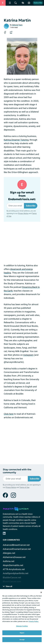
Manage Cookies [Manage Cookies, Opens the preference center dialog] (22, 626)
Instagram (28, 355)
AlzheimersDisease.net (14, 557)
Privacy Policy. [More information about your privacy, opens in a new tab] (34, 621)
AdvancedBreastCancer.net (16, 545)
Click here (9, 414)
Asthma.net (9, 561)
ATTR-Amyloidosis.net (14, 569)
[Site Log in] (29, 3)
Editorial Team (17, 25)
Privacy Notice (23, 213)
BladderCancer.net (12, 577)
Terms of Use (24, 487)
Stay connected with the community (17, 471)
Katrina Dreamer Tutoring (16, 140)
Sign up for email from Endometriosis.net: (22, 196)
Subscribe (38, 3)
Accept (22, 640)
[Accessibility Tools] (23, 3)
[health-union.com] (16, 509)
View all (8, 586)
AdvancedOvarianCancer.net (17, 549)
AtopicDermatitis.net (13, 565)
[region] (22, 617)
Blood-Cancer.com (12, 582)
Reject (22, 633)
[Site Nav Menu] (10, 3)
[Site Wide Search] (15, 3)
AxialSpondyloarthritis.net (16, 573)
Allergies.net (9, 553)
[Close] (41, 592)
